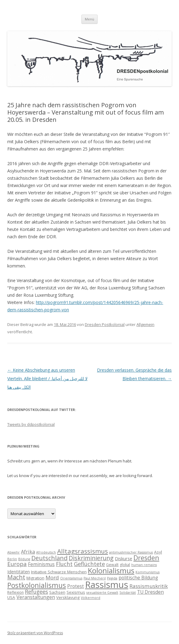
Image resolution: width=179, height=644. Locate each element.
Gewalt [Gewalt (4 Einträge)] (112, 565)
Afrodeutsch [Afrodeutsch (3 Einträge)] (46, 552)
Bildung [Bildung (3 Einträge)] (24, 559)
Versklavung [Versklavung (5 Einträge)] (68, 597)
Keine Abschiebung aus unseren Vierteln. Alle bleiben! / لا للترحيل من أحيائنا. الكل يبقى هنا (47, 379)
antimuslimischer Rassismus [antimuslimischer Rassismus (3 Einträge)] (131, 552)
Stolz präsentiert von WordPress (35, 633)
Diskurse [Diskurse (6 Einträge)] (124, 558)
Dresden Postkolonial (105, 324)
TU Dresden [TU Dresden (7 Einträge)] (150, 592)
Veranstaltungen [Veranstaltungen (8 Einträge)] (36, 597)
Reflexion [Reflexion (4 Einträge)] (15, 592)
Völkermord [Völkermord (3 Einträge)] (91, 598)
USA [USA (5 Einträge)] (11, 597)
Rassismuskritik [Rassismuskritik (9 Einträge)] (149, 586)
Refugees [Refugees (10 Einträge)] (36, 592)
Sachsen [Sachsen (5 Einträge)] (57, 592)
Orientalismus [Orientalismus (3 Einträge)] (71, 578)
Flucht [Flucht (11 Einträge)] (64, 564)
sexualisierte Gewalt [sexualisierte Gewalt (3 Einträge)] (102, 593)
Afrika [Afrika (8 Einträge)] (28, 552)
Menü (89, 19)
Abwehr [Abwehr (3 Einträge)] (14, 552)
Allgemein (145, 324)
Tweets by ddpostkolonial (31, 424)
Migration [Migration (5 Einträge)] (35, 578)
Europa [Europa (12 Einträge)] (17, 564)
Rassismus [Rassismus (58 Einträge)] (107, 585)
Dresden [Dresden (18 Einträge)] (146, 558)
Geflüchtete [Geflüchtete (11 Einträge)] (89, 564)
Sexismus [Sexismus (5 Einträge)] (76, 592)
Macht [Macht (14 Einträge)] (16, 577)
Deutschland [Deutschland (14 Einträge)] (49, 558)
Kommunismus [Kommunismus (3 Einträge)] (148, 572)
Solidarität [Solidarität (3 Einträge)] (128, 593)
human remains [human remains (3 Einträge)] (144, 565)
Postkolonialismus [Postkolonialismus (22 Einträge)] (37, 585)
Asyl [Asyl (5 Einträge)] (158, 552)
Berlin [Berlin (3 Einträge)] (12, 559)
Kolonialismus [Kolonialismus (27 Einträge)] (111, 570)
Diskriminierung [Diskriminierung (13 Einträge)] (91, 558)
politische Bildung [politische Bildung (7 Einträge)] (138, 578)
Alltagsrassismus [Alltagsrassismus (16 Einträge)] (83, 551)
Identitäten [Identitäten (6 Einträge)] (19, 571)
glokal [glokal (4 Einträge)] (125, 565)
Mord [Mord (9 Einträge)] (52, 577)
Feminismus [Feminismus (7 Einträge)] (41, 564)
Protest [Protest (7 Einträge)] (76, 586)
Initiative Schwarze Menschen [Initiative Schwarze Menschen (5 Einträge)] (59, 572)
